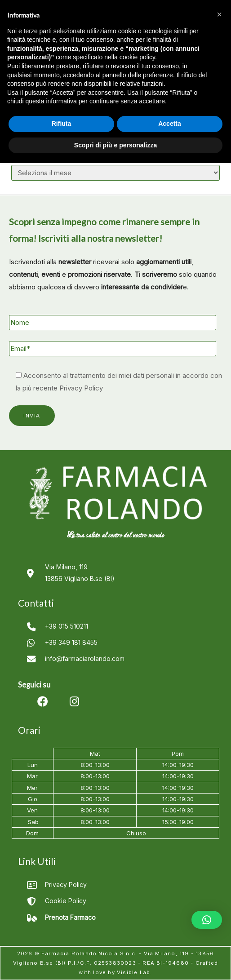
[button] (207, 920)
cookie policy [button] (137, 57)
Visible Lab (133, 972)
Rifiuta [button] (62, 124)
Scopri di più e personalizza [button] (115, 145)
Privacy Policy (81, 388)
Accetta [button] (170, 124)
